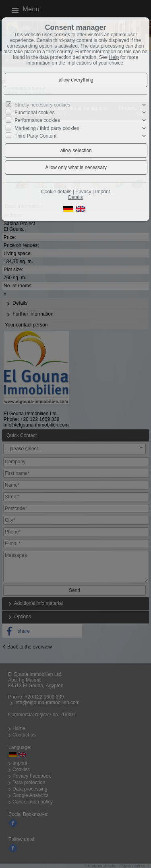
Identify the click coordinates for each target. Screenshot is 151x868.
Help (114, 57)
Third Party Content (35, 136)
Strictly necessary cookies (42, 105)
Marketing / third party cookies (47, 128)
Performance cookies (37, 120)
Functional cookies (34, 113)
